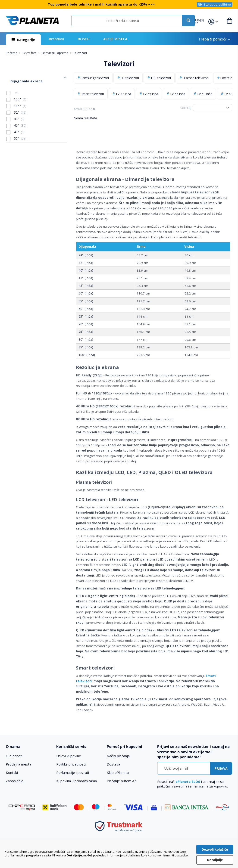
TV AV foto (30, 53)
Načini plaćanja (118, 756)
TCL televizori (161, 78)
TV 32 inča (123, 94)
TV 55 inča (177, 94)
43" (16, 118)
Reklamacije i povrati (73, 772)
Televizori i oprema (55, 53)
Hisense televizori (196, 78)
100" (16, 92)
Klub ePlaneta (118, 772)
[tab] (29, 747)
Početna (12, 53)
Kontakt (12, 772)
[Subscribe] (221, 768)
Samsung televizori (95, 78)
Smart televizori (92, 94)
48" (15, 125)
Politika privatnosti (71, 764)
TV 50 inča (205, 94)
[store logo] (32, 20)
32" (16, 105)
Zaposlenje (15, 781)
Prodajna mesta (19, 764)
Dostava (113, 764)
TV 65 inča (150, 94)
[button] (204, 21)
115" (16, 99)
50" (16, 131)
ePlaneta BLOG (188, 782)
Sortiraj (186, 108)
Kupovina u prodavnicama (77, 781)
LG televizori (130, 78)
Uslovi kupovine (69, 756)
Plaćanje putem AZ (122, 781)
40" (15, 112)
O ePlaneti (14, 756)
